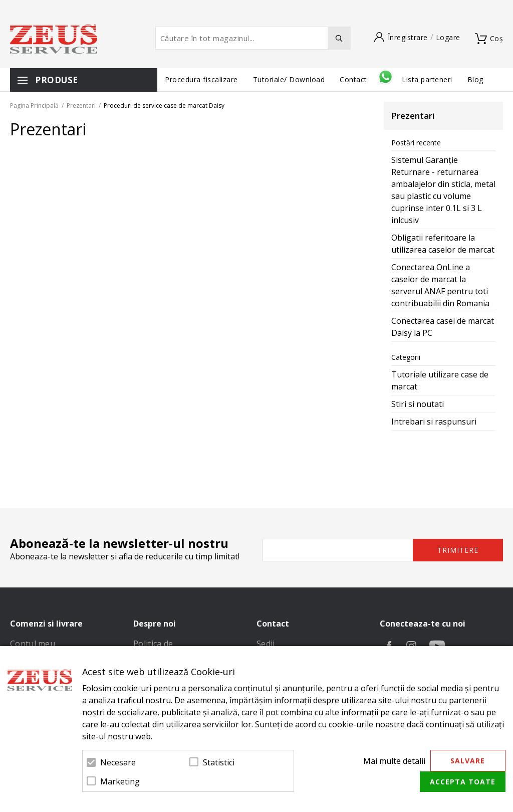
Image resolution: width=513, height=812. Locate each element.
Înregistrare (408, 37)
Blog (475, 79)
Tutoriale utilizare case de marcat (440, 380)
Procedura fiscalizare (201, 79)
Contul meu (33, 644)
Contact (354, 79)
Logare (448, 37)
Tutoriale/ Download (289, 79)
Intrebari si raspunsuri (434, 422)
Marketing (120, 781)
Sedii (266, 644)
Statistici (219, 762)
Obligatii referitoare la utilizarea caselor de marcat (443, 244)
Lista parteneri (427, 79)
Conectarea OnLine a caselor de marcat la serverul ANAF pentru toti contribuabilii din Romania (440, 285)
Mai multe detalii (394, 761)
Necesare (118, 762)
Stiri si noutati (418, 404)
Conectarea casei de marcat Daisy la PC (443, 327)
